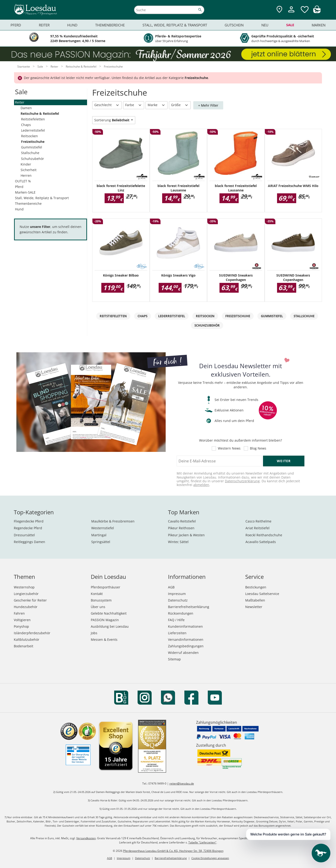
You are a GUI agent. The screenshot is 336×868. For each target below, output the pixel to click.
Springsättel (101, 542)
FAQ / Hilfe (176, 620)
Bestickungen (256, 587)
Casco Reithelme (258, 521)
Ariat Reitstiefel (257, 528)
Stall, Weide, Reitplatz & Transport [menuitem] (175, 25)
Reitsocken (29, 136)
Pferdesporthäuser (106, 587)
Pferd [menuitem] (16, 25)
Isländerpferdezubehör (32, 633)
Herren (26, 175)
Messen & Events (104, 639)
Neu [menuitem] (265, 25)
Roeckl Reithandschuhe (264, 535)
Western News (229, 448)
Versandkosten (86, 838)
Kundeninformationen (185, 626)
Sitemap (174, 659)
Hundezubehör (26, 607)
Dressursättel (24, 535)
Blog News (258, 448)
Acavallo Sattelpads (261, 542)
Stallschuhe (30, 153)
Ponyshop (21, 626)
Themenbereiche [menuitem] (110, 25)
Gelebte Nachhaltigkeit (109, 613)
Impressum (177, 594)
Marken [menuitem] (319, 25)
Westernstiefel (103, 528)
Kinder (26, 164)
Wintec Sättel (178, 542)
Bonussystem (101, 600)
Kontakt (97, 594)
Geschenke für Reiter (30, 600)
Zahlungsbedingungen (186, 646)
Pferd (19, 187)
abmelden (201, 485)
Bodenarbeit (24, 646)
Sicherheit (29, 170)
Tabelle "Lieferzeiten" (202, 842)
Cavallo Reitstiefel (182, 521)
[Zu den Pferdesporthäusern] (279, 10)
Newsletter (254, 607)
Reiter (20, 102)
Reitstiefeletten (33, 119)
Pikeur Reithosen (181, 528)
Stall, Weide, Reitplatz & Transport (42, 198)
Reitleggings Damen (29, 542)
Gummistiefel (32, 147)
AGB (171, 587)
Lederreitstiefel (33, 130)
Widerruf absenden (183, 653)
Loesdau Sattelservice (262, 594)
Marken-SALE (25, 192)
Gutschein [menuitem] (234, 25)
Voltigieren (22, 620)
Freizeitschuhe (33, 142)
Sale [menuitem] (290, 25)
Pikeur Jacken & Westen (186, 535)
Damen (26, 108)
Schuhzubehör (33, 159)
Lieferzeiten (177, 633)
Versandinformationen (186, 639)
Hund (19, 209)
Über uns (98, 607)
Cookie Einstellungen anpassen (210, 858)
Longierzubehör (26, 594)
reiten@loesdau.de (182, 783)
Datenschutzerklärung (242, 481)
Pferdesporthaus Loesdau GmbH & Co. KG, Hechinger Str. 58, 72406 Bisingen (173, 851)
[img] (317, 12)
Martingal (99, 535)
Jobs (94, 633)
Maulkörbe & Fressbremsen (113, 521)
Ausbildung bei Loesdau (110, 626)
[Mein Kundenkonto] (291, 13)
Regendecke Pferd (28, 528)
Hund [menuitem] (72, 25)
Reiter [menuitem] (44, 25)
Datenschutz (178, 600)
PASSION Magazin (105, 620)
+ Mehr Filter (208, 105)
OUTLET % (23, 181)
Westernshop (24, 587)
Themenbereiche (28, 203)
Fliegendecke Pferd (29, 521)
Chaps (26, 125)
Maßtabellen (255, 600)
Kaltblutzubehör (27, 639)
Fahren (19, 613)
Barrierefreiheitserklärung (189, 607)
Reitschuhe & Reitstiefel (40, 113)
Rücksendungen (181, 613)
